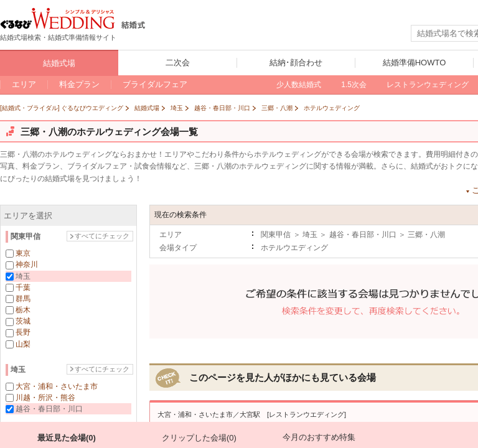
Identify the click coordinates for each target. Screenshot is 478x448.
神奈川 (27, 264)
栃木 (23, 310)
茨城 (23, 321)
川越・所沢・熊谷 (45, 398)
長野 (23, 332)
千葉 (23, 287)
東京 (23, 253)
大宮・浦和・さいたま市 (57, 386)
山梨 (23, 344)
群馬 (23, 299)
